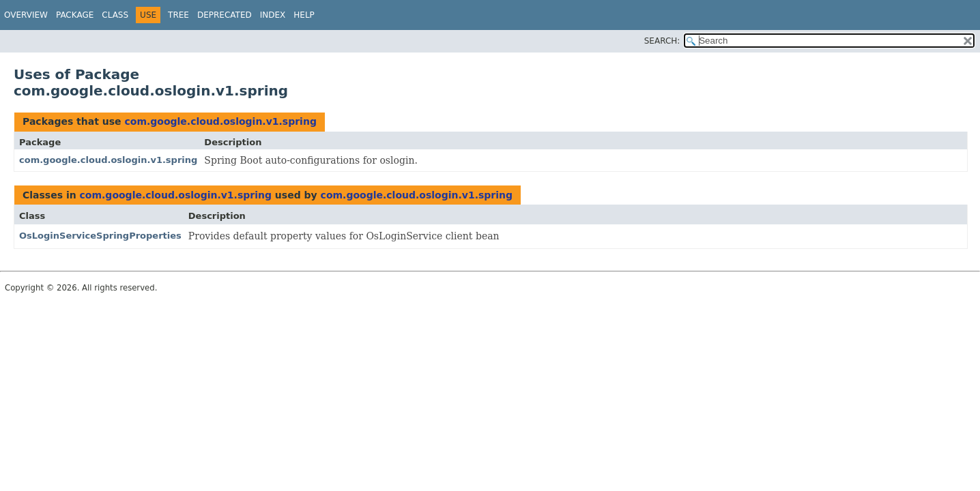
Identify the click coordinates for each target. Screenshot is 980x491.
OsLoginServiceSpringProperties (100, 236)
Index (273, 15)
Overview (26, 15)
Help (304, 15)
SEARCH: (662, 41)
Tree (178, 15)
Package (75, 15)
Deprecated (225, 15)
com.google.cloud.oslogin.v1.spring (220, 121)
